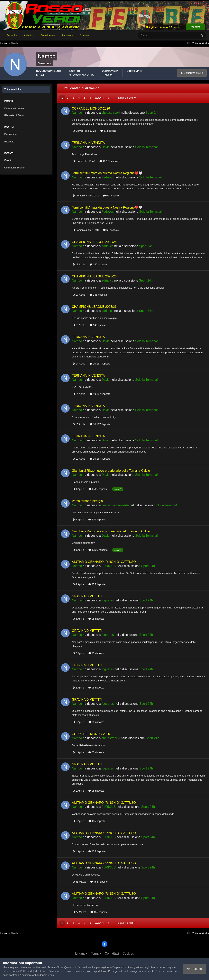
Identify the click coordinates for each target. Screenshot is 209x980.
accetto (194, 969)
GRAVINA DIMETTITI (87, 596)
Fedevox (108, 177)
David (106, 147)
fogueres (108, 600)
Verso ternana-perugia (87, 501)
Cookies (128, 953)
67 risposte (108, 131)
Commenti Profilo (14, 108)
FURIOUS (109, 566)
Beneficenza (48, 35)
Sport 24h (152, 113)
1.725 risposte (98, 489)
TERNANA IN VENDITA (88, 143)
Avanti (99, 98)
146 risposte (98, 264)
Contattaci (86, 35)
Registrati (195, 27)
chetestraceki (111, 113)
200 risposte (97, 520)
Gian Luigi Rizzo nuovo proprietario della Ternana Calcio (111, 471)
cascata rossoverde (115, 505)
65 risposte (111, 196)
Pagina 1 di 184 (126, 98)
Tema (96, 953)
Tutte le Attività (13, 89)
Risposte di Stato (14, 115)
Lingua (81, 953)
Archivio (67, 35)
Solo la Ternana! (146, 147)
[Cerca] (151, 35)
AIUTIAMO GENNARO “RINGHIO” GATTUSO (104, 562)
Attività (29, 35)
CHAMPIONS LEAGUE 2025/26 (94, 242)
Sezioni (12, 35)
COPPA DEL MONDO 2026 (91, 108)
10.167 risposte (110, 161)
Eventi (8, 160)
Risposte (9, 142)
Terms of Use (55, 967)
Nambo (77, 113)
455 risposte (97, 584)
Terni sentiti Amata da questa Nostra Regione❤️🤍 (107, 173)
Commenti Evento (14, 168)
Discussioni (11, 134)
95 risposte (96, 619)
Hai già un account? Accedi (164, 27)
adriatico (107, 246)
